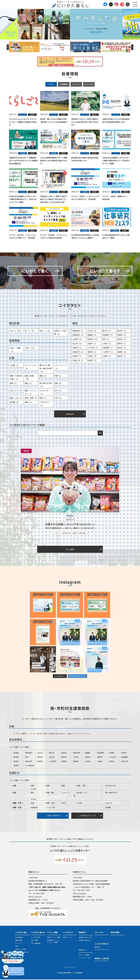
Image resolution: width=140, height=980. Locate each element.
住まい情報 (34, 941)
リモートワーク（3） (60, 367)
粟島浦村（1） (79, 331)
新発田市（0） (79, 335)
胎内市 (63, 753)
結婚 (31, 803)
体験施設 (33, 808)
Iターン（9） (30, 331)
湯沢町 (39, 762)
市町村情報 (115, 933)
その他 (32, 789)
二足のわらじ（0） (45, 404)
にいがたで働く (21, 933)
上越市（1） (107, 357)
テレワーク (19, 944)
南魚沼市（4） (79, 352)
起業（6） (58, 384)
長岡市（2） (78, 348)
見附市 (86, 757)
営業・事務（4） (31, 398)
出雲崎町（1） (108, 348)
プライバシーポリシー (70, 968)
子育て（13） (30, 348)
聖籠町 (86, 753)
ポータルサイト (110, 793)
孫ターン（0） (45, 331)
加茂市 (63, 757)
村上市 (39, 753)
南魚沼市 (27, 762)
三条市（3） (107, 344)
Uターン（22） (16, 331)
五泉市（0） (78, 340)
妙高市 (110, 762)
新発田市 (75, 753)
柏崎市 (74, 762)
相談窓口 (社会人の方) (85, 938)
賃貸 (31, 793)
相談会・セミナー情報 (54, 938)
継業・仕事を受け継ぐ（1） (16, 378)
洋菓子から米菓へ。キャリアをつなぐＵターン (70, 525)
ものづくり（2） (16, 391)
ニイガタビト (68, 933)
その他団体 (28, 766)
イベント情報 (52, 933)
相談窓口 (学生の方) (85, 941)
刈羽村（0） (92, 357)
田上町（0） (78, 344)
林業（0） (58, 376)
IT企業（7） (15, 366)
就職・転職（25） (29, 378)
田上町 (50, 757)
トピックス (89, 84)
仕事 (13, 786)
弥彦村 (39, 757)
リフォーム (64, 793)
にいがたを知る (36, 938)
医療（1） (14, 384)
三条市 (74, 757)
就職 (31, 786)
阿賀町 (110, 753)
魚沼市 (15, 762)
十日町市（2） (108, 352)
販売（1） (43, 398)
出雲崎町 (123, 757)
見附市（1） (122, 344)
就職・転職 (82, 533)
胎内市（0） (122, 331)
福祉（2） (29, 384)
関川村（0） (107, 331)
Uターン (57, 533)
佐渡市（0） (92, 361)
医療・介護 (80, 786)
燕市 (26, 757)
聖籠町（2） (92, 335)
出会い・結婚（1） (15, 350)
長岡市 (98, 757)
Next (124, 24)
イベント (76, 84)
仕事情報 (64, 84)
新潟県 (15, 753)
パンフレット (109, 786)
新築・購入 (49, 793)
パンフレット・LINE (85, 958)
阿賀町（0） (122, 335)
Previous (16, 24)
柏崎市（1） (78, 357)
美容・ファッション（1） (31, 393)
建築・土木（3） (16, 398)
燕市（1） (106, 340)
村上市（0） (92, 331)
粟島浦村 (27, 753)
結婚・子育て (17, 803)
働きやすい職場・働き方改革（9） (46, 369)
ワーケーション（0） (31, 367)
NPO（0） (58, 391)
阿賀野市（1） (108, 335)
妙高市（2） (122, 357)
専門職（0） (15, 403)
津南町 (63, 762)
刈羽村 (86, 762)
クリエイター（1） (45, 393)
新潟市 (75, 533)
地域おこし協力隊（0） (60, 333)
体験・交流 (16, 808)
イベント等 (49, 808)
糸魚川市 (123, 762)
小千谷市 (111, 757)
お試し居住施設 (36, 944)
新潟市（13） (93, 340)
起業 (46, 786)
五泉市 (122, 753)
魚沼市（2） (122, 348)
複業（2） (29, 403)
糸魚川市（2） (79, 361)
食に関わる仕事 (66, 533)
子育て (63, 803)
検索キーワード (67, 938)
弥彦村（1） (122, 340)
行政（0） (58, 398)
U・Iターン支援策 (84, 955)
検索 (100, 434)
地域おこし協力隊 (21, 950)
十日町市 (51, 762)
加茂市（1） (92, 344)
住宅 (13, 793)
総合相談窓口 (19, 938)
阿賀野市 (99, 753)
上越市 (98, 762)
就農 (62, 786)
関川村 (50, 753)
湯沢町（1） (92, 352)
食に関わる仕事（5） (46, 385)
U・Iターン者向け (19, 734)
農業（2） (43, 376)
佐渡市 (15, 766)
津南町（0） (122, 352)
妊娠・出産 (49, 803)
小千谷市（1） (93, 348)
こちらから (37, 897)
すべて (51, 84)
